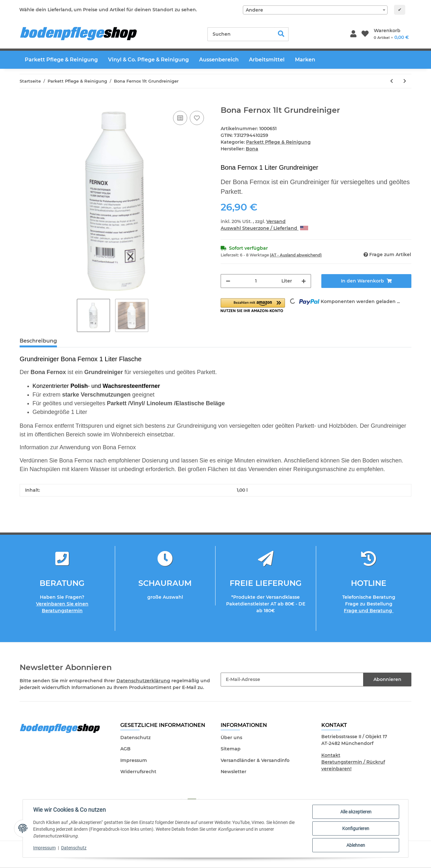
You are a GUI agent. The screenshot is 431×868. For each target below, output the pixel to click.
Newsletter (234, 772)
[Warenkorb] (391, 34)
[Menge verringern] (228, 281)
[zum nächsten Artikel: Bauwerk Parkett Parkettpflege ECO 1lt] (405, 81)
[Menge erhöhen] (304, 281)
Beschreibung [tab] (38, 341)
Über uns (231, 738)
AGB (125, 749)
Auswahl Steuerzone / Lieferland (264, 228)
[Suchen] (241, 34)
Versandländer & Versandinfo (255, 760)
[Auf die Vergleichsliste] (180, 118)
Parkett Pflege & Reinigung (278, 142)
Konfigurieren (356, 828)
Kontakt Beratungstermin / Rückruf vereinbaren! (353, 762)
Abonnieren (387, 679)
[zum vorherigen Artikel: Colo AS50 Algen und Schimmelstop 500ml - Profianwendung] (392, 81)
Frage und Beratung (369, 611)
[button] (353, 34)
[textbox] (315, 10)
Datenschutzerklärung (143, 681)
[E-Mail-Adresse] (292, 680)
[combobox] (315, 10)
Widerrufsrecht (138, 772)
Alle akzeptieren (356, 812)
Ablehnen (356, 845)
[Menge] (256, 281)
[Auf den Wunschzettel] (197, 118)
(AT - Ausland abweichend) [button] (296, 255)
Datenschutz (135, 738)
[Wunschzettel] (365, 34)
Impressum (134, 760)
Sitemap (231, 749)
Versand (276, 221)
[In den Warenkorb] (25, 102)
